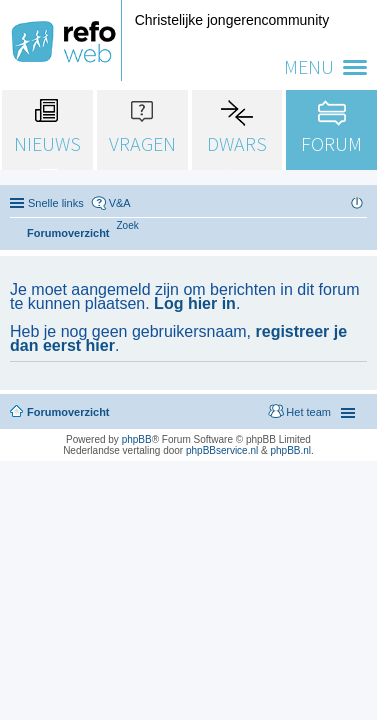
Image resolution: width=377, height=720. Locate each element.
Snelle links (56, 203)
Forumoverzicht (68, 412)
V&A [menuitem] (120, 203)
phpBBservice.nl (222, 450)
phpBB (137, 439)
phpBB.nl (290, 450)
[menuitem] (128, 225)
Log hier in (195, 303)
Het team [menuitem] (308, 412)
